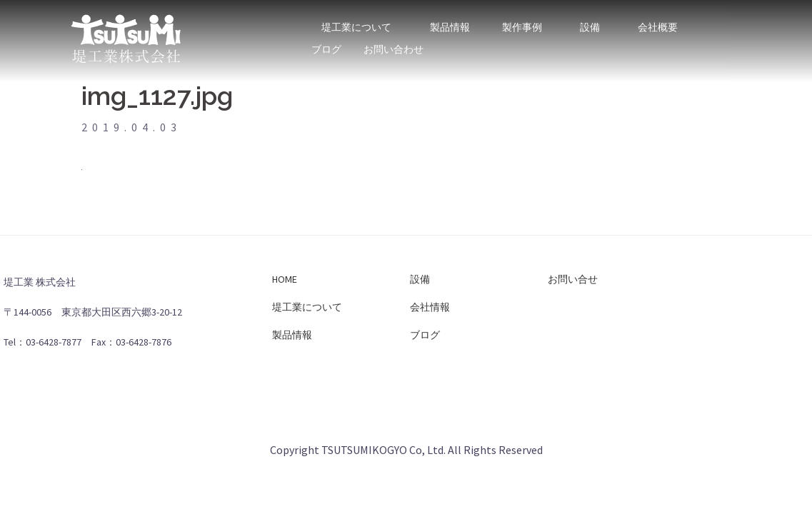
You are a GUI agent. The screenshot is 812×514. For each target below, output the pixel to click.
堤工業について (357, 20)
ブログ (326, 42)
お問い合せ (573, 279)
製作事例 (522, 20)
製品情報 (450, 20)
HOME (285, 279)
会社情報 (430, 307)
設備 (590, 20)
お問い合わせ (394, 42)
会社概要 (658, 20)
